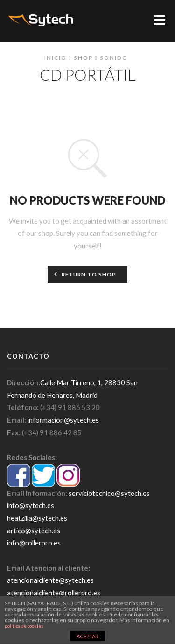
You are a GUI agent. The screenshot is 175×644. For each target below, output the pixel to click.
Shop (84, 57)
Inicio (56, 57)
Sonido (114, 57)
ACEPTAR (87, 636)
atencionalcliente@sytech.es (50, 580)
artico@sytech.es (34, 531)
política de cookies (24, 626)
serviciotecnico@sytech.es (109, 493)
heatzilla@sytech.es (37, 518)
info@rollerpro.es (34, 543)
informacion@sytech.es (63, 420)
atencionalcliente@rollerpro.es (54, 593)
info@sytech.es (31, 505)
